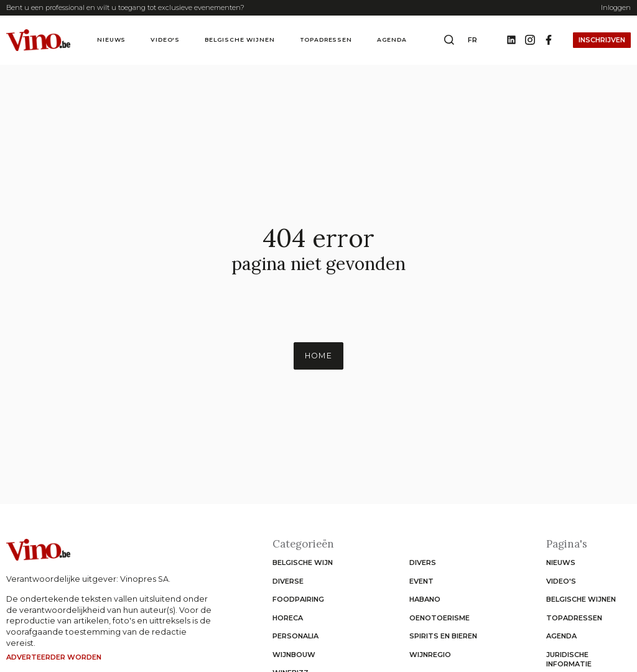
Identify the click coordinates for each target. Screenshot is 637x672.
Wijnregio (430, 655)
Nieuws (111, 40)
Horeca (288, 618)
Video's (165, 40)
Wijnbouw (294, 655)
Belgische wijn (303, 562)
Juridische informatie (569, 659)
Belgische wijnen (239, 40)
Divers (423, 562)
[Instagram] (530, 40)
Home (319, 356)
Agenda (392, 40)
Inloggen (616, 7)
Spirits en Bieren (443, 636)
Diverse (288, 581)
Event (421, 581)
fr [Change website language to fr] (472, 40)
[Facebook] (549, 40)
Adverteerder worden (54, 657)
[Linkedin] (511, 40)
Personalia (295, 636)
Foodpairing (298, 599)
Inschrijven (602, 40)
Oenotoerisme (439, 618)
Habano (425, 599)
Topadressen (326, 40)
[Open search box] (449, 40)
